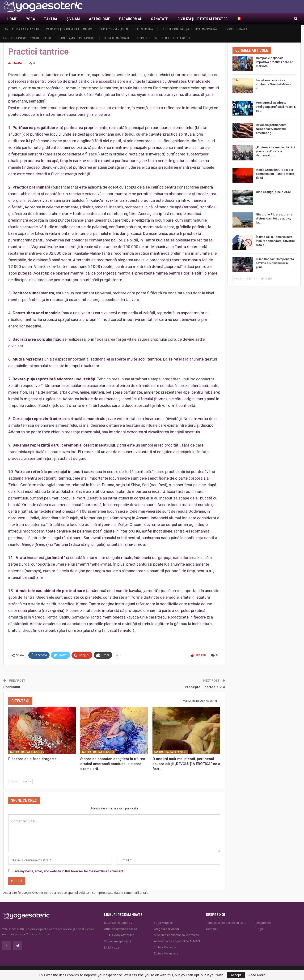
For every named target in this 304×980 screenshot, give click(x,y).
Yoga (31, 19)
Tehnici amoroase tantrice (77, 38)
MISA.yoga (112, 947)
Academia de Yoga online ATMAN (177, 941)
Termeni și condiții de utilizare (226, 922)
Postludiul (12, 687)
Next (27, 781)
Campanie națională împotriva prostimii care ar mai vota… (274, 62)
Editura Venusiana (166, 953)
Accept (236, 975)
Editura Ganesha (165, 947)
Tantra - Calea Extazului (26, 752)
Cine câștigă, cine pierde (273, 192)
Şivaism (73, 19)
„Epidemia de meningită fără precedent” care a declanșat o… (276, 151)
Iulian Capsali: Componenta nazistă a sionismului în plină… (275, 263)
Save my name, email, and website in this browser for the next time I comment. (68, 871)
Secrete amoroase (117, 38)
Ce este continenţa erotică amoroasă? (189, 29)
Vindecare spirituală (118, 941)
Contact (211, 929)
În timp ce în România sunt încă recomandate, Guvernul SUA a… (276, 241)
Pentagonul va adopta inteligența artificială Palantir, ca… (276, 107)
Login (260, 929)
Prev (14, 781)
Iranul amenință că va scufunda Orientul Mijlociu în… (274, 84)
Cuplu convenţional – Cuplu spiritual (127, 29)
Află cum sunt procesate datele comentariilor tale (114, 893)
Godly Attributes (123, 935)
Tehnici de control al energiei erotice (164, 38)
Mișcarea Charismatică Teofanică (176, 935)
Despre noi (263, 922)
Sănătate (160, 19)
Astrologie (99, 19)
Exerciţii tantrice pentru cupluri (27, 38)
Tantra (51, 19)
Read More (257, 975)
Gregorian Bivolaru (166, 929)
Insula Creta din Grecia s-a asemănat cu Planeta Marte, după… (275, 174)
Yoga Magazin (164, 922)
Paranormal (131, 19)
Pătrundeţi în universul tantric (69, 29)
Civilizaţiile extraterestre (203, 19)
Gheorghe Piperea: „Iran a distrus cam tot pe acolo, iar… (274, 218)
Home (12, 19)
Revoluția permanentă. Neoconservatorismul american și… (272, 129)
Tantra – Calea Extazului (21, 29)
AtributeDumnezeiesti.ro (121, 929)
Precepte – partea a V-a (205, 687)
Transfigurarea (236, 29)
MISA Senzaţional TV (118, 922)
